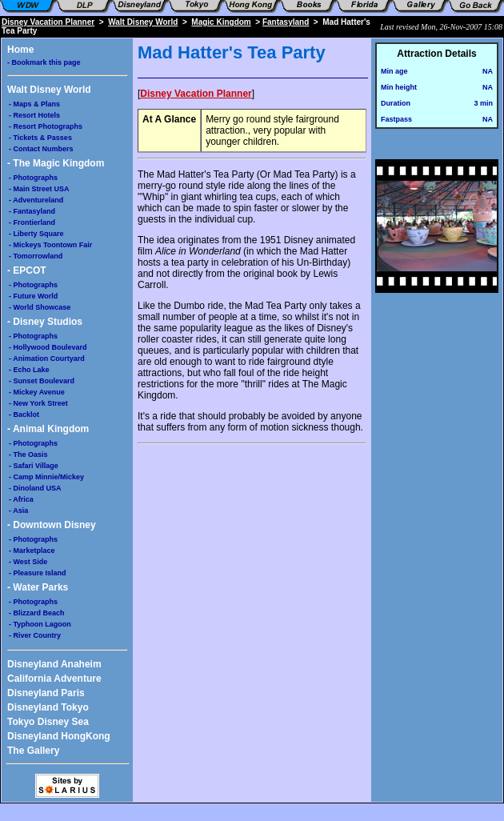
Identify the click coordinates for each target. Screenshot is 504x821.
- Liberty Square (36, 234)
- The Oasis (28, 455)
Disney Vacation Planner (48, 22)
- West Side (28, 562)
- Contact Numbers (41, 149)
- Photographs (33, 178)
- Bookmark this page (44, 62)
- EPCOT (27, 270)
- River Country (35, 635)
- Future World (33, 296)
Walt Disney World (143, 22)
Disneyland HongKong (59, 736)
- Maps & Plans (34, 104)
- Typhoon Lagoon (40, 624)
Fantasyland (286, 22)
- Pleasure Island (38, 573)
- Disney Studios (45, 322)
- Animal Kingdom (48, 429)
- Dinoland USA (35, 488)
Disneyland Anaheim (54, 664)
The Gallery (33, 751)
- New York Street (38, 403)
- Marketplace (32, 551)
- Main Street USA (39, 189)
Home (20, 50)
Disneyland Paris (46, 693)
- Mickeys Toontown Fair (50, 245)
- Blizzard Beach (37, 613)
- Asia (18, 511)
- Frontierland (32, 222)
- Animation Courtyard (47, 358)
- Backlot (24, 415)
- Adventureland (36, 200)
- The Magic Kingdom (56, 163)
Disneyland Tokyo (48, 707)
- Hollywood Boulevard (48, 347)
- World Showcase (40, 307)
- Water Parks (38, 587)
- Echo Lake (29, 370)
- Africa (21, 499)
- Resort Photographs (46, 126)
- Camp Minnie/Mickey (46, 477)
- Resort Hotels (34, 115)
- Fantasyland (32, 211)
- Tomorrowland (36, 256)
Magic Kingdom (221, 22)
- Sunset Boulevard (42, 381)
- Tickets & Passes (40, 138)
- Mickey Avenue (37, 392)
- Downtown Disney (52, 525)
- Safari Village (34, 466)
